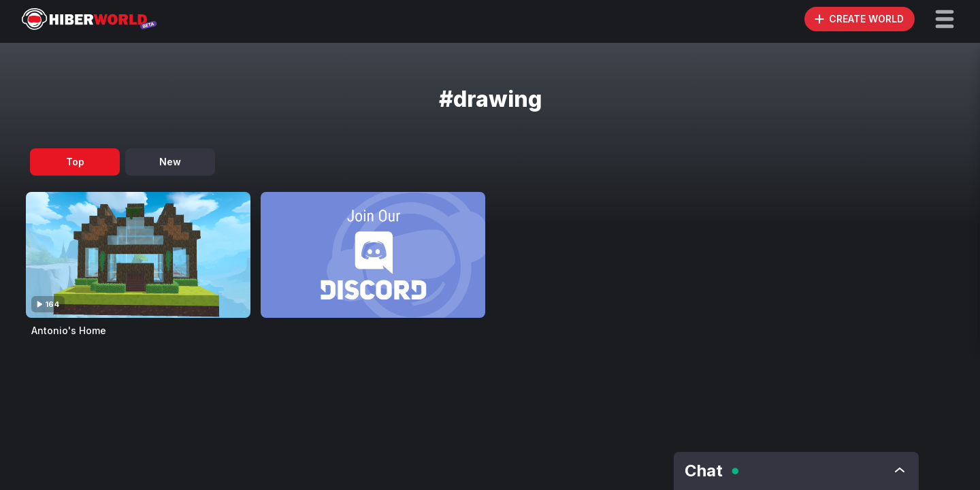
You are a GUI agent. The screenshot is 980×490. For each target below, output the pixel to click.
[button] (945, 19)
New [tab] (170, 162)
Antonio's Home (69, 330)
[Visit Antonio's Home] (138, 255)
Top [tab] (75, 162)
